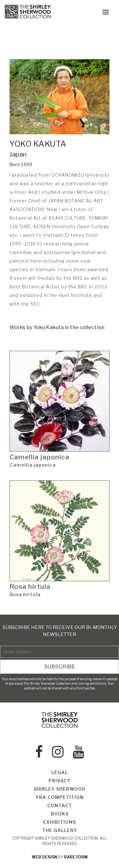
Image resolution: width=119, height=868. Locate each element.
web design (44, 857)
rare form (76, 857)
